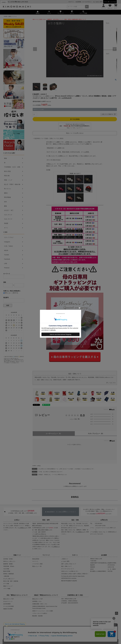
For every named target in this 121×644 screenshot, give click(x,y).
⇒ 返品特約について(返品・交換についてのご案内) (48, 138)
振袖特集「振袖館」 (8, 564)
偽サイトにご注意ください (40, 19)
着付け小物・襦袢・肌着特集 (11, 581)
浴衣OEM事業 (7, 604)
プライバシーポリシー (55, 634)
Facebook (7, 259)
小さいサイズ (8, 215)
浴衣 (5, 202)
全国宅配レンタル (37, 601)
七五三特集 (6, 569)
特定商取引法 (66, 634)
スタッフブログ (9, 237)
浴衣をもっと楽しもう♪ (9, 561)
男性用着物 (7, 197)
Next (115, 49)
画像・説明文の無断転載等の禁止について (75, 19)
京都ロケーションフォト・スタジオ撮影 (43, 611)
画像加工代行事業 (8, 609)
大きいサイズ (8, 219)
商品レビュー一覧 (37, 566)
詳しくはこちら (111, 383)
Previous (35, 49)
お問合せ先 (104, 520)
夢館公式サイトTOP (37, 599)
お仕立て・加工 (9, 210)
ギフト (6, 228)
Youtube (7, 255)
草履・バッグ (8, 180)
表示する (15, 293)
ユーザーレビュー (54, 434)
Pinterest (7, 268)
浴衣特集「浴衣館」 (8, 559)
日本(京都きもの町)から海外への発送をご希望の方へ (75, 574)
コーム (15, 16)
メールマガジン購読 (37, 564)
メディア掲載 (7, 589)
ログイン (72, 2)
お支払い (17, 520)
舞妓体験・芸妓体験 (37, 616)
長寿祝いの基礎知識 (8, 574)
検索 (8, 305)
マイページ (46, 555)
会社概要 (104, 555)
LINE (6, 263)
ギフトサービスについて (68, 569)
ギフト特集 (6, 584)
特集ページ (17, 555)
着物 (5, 158)
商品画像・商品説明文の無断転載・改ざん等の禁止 (67, 628)
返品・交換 (75, 520)
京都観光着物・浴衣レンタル (40, 604)
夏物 (5, 206)
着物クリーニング (8, 586)
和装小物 (7, 176)
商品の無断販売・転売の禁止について (39, 628)
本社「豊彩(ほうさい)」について (17, 595)
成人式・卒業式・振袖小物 (12, 184)
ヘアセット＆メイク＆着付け (40, 613)
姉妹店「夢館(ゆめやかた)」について (46, 595)
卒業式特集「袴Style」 (9, 566)
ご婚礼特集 (6, 576)
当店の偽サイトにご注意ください (15, 628)
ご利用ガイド (23, 528)
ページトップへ (117, 613)
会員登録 (79, 2)
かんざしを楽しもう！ (9, 579)
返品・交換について (66, 566)
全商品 (39, 466)
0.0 (82, 415)
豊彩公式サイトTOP (8, 599)
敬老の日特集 (7, 571)
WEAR (6, 250)
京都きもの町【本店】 (23, 2)
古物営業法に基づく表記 (75, 595)
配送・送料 (46, 520)
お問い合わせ (75, 634)
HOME (6, 16)
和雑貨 (6, 223)
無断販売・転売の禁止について (55, 19)
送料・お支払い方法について (69, 564)
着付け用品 (7, 171)
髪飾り (10, 16)
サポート (75, 555)
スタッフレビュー (96, 434)
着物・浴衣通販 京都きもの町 (57, 642)
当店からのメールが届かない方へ (70, 571)
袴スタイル (7, 189)
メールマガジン (87, 2)
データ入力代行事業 (8, 606)
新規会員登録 (36, 559)
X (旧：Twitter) (8, 246)
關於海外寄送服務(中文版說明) (69, 581)
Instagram (7, 242)
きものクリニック (8, 601)
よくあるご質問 (98, 2)
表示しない (7, 293)
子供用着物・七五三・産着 (12, 167)
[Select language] (4, 2)
